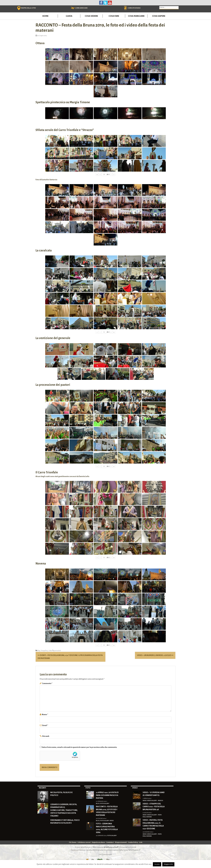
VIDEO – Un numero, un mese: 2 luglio (155, 655)
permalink (57, 650)
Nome (45, 714)
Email (45, 725)
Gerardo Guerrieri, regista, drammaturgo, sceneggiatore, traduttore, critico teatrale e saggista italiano (64, 810)
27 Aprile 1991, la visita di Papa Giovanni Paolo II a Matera (107, 795)
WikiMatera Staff (111, 847)
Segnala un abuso (98, 842)
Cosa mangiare (136, 16)
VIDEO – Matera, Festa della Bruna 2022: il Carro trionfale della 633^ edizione (153, 824)
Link (141, 842)
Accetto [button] (157, 864)
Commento (47, 683)
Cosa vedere (91, 16)
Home (45, 16)
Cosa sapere (159, 16)
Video (50, 650)
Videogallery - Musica (155, 801)
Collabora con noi (84, 842)
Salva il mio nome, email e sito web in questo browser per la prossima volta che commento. (79, 747)
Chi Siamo (73, 842)
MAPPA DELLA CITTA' (29, 8)
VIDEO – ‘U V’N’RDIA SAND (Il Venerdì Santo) (154, 794)
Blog (39, 650)
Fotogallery (44, 650)
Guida (69, 16)
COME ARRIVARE (81, 8)
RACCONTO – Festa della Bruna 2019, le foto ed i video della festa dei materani (107, 811)
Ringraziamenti (121, 842)
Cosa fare (114, 16)
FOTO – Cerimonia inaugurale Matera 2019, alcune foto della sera (107, 828)
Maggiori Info (168, 864)
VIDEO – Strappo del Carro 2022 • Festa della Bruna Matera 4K (154, 807)
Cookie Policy (133, 842)
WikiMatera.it (86, 847)
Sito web (46, 736)
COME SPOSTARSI (134, 8)
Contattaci (110, 842)
